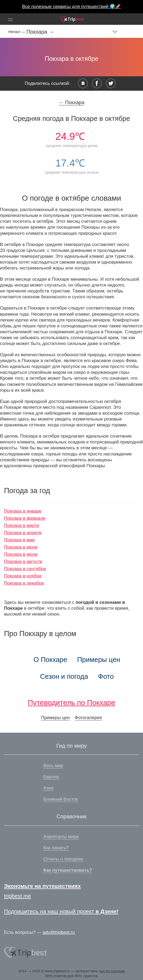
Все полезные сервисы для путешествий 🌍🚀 (72, 7)
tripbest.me (18, 896)
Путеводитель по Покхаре (72, 703)
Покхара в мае (19, 540)
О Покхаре (50, 660)
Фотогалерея (88, 718)
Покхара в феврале (25, 518)
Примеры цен (99, 660)
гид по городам (112, 971)
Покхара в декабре (24, 583)
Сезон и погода (64, 676)
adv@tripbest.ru (59, 932)
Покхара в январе (23, 511)
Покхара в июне (21, 547)
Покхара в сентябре (25, 569)
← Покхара (71, 102)
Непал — (17, 32)
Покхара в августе (23, 562)
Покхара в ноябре (23, 576)
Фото (106, 676)
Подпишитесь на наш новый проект (61, 911)
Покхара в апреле (23, 533)
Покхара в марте (22, 525)
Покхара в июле (21, 554)
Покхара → (40, 32)
